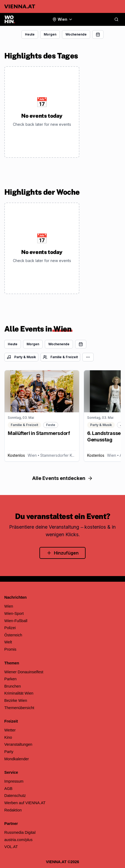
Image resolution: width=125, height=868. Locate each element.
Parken (10, 679)
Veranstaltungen (18, 744)
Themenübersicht (19, 708)
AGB (8, 789)
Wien (9, 606)
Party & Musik (21, 357)
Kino (8, 737)
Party (9, 752)
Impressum (14, 781)
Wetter (10, 730)
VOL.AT (11, 847)
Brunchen (13, 686)
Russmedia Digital (20, 832)
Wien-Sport (14, 613)
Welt (8, 642)
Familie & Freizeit (60, 357)
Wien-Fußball (16, 621)
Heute (30, 34)
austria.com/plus (18, 840)
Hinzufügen (62, 553)
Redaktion (13, 810)
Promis (10, 649)
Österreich (13, 635)
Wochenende (76, 34)
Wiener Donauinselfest (24, 672)
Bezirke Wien (16, 700)
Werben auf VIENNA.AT (25, 803)
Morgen (50, 34)
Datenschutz (15, 796)
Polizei (10, 628)
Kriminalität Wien (19, 693)
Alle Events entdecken (62, 478)
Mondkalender (17, 759)
